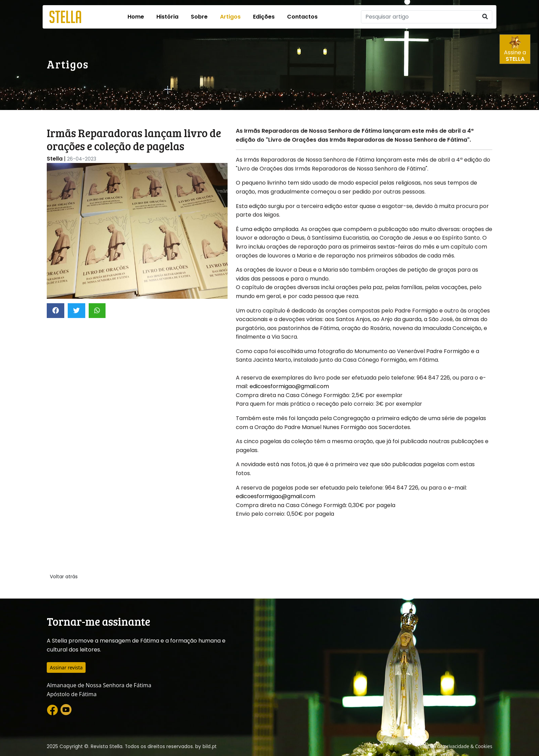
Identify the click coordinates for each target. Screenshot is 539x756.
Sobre (199, 17)
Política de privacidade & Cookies (456, 746)
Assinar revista (66, 667)
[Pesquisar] (420, 17)
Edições (264, 17)
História (167, 17)
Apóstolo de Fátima (72, 694)
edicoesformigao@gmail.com (289, 386)
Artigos (230, 17)
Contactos (302, 17)
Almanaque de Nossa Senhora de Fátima (99, 685)
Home (136, 17)
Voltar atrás (64, 577)
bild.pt (210, 746)
